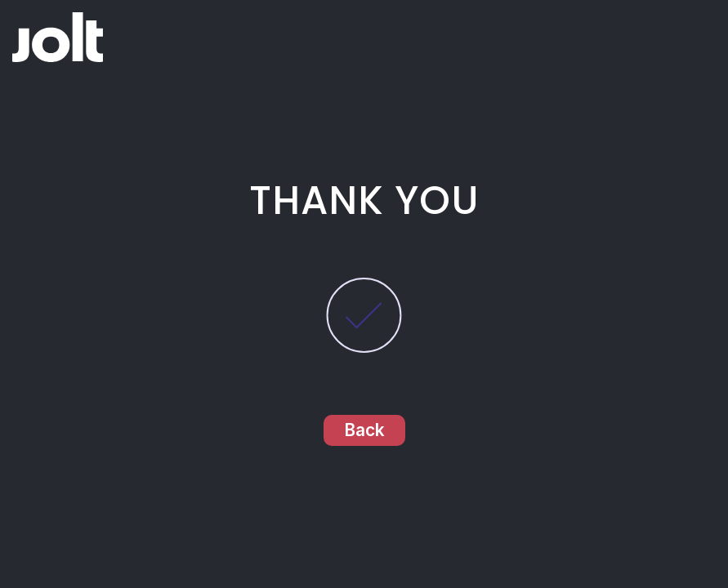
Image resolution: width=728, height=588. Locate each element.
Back (364, 430)
